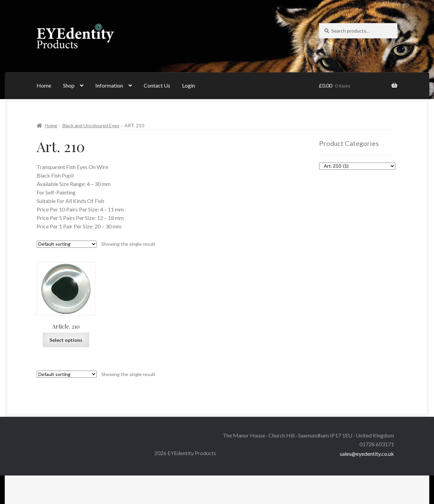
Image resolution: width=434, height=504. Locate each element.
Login (189, 85)
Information (109, 85)
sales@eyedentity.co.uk (367, 454)
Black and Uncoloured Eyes (91, 125)
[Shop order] (67, 244)
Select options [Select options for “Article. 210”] (66, 340)
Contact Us (157, 85)
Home (44, 85)
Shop (69, 85)
